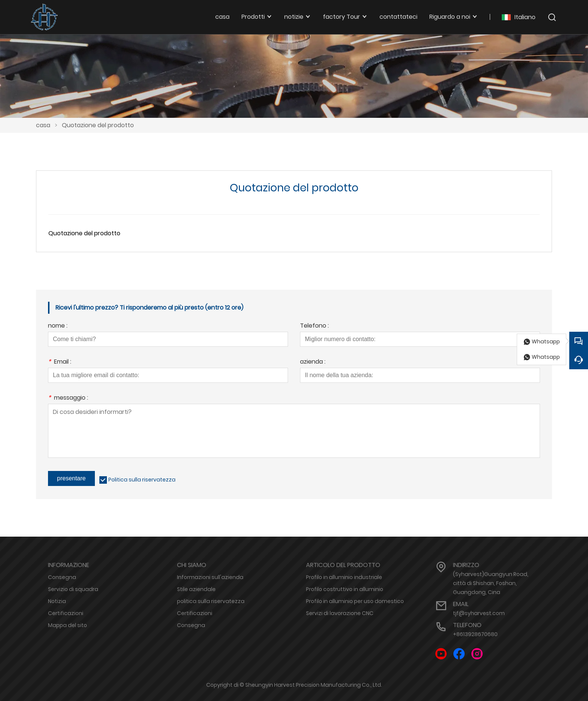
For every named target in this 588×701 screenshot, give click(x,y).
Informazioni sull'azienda (210, 577)
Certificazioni (66, 613)
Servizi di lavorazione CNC (340, 613)
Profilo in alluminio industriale (344, 577)
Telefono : (314, 326)
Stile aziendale (196, 589)
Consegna (62, 577)
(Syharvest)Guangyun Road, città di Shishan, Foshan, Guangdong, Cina (491, 583)
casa (43, 125)
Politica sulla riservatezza (142, 480)
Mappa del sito (67, 625)
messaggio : (68, 398)
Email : (60, 362)
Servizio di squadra (73, 589)
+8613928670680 (475, 634)
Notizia (57, 601)
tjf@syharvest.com (479, 613)
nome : (58, 326)
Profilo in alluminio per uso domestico (355, 601)
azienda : (313, 362)
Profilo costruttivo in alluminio (345, 589)
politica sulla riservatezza (211, 601)
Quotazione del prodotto (98, 125)
